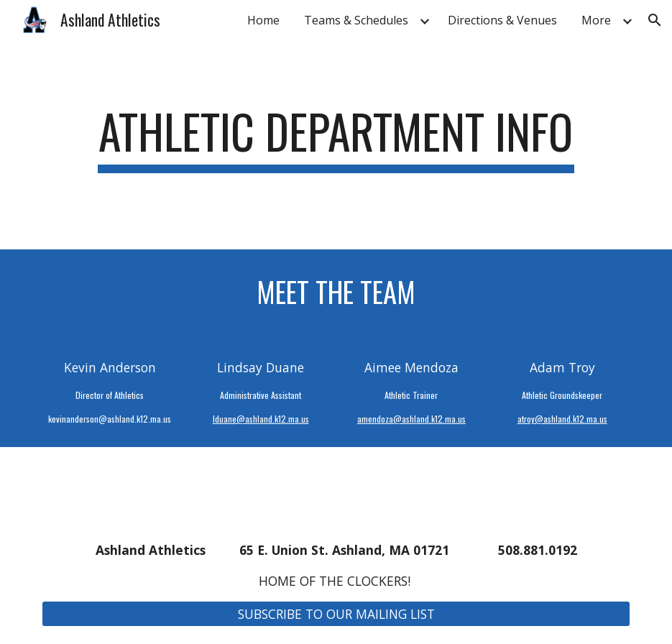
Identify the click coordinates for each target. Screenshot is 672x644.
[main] (336, 145)
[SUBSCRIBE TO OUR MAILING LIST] (336, 614)
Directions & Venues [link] (502, 20)
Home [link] (263, 20)
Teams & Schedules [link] (356, 20)
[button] (655, 20)
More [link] (596, 20)
